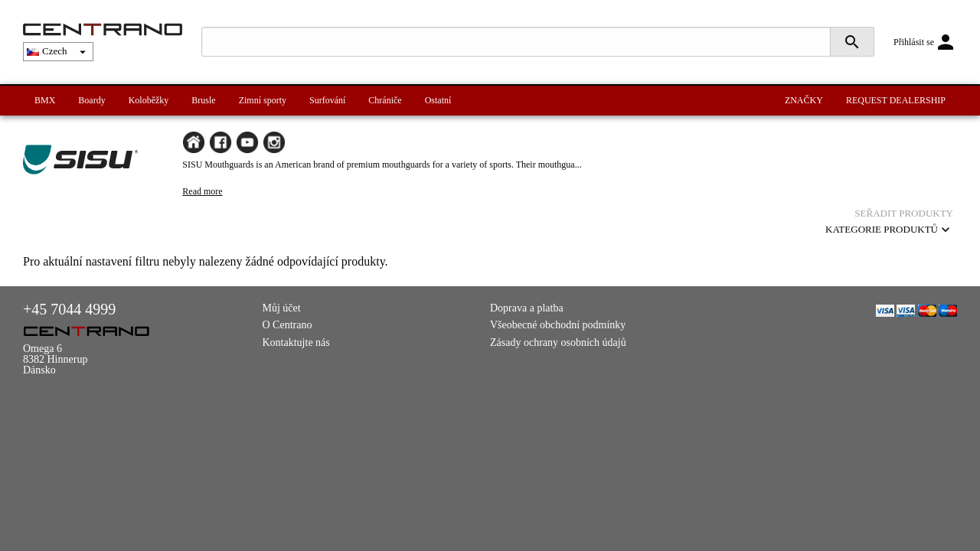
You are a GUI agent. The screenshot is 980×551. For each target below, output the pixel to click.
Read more (202, 191)
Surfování (327, 100)
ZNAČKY (804, 100)
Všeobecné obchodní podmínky (558, 325)
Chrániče (385, 100)
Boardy (91, 100)
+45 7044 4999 (69, 309)
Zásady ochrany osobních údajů (558, 342)
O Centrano (287, 325)
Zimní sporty (263, 100)
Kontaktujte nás (296, 342)
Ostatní (438, 100)
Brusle (203, 100)
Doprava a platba (527, 308)
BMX (45, 100)
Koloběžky (149, 100)
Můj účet (282, 308)
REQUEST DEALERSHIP (896, 100)
